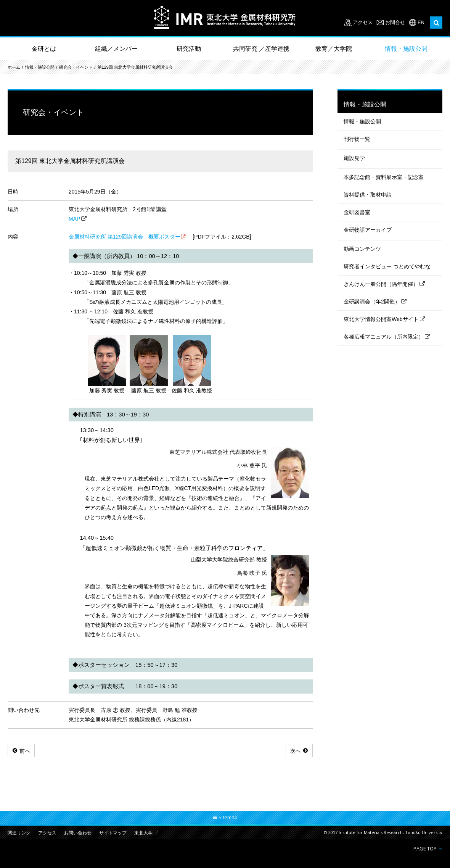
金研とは (44, 49)
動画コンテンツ (362, 249)
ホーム (14, 67)
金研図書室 (357, 212)
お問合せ (395, 22)
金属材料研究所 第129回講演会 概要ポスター (125, 237)
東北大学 (143, 833)
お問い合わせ (78, 833)
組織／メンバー (116, 49)
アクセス (363, 22)
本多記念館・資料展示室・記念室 (384, 177)
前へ (25, 751)
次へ (296, 751)
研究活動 (189, 49)
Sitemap (228, 817)
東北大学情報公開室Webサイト (381, 319)
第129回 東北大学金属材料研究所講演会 (135, 67)
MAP (74, 219)
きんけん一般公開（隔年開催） (381, 284)
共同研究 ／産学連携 (261, 49)
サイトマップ (113, 833)
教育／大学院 (334, 49)
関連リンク (19, 833)
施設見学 (354, 158)
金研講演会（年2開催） (372, 302)
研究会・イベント (76, 67)
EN (421, 22)
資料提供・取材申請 (368, 195)
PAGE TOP (425, 848)
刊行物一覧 (357, 139)
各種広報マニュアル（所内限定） (384, 337)
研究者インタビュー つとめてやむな (387, 266)
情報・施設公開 (406, 49)
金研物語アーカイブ (368, 230)
